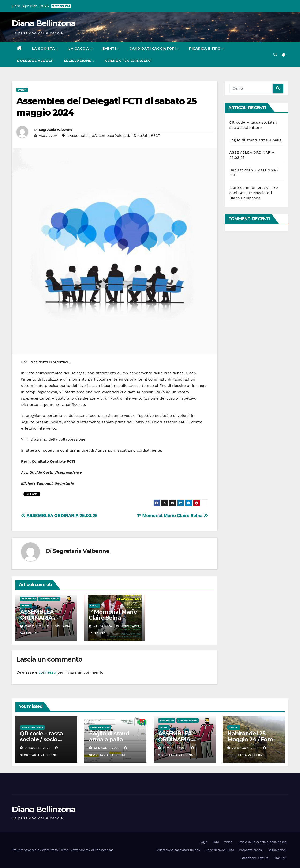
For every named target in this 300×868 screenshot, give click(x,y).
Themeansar (104, 850)
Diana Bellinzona (44, 23)
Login (203, 842)
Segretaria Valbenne (56, 130)
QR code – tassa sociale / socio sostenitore (41, 739)
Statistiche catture (255, 858)
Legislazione (78, 61)
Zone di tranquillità (220, 850)
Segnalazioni (277, 850)
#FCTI (156, 135)
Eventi (110, 49)
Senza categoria (32, 727)
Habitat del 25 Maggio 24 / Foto (250, 736)
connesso (47, 672)
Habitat (234, 727)
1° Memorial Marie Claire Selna (172, 516)
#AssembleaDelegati (110, 135)
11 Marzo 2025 (175, 748)
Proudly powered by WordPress (35, 850)
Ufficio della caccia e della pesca (262, 842)
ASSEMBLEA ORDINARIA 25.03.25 (59, 516)
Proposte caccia (251, 850)
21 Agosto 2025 (38, 748)
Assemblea (29, 599)
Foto (216, 842)
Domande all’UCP (35, 61)
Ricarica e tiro (205, 49)
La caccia (79, 49)
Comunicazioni (49, 599)
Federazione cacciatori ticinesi (178, 850)
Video (228, 842)
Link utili (280, 858)
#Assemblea (78, 135)
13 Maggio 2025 (107, 748)
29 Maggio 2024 (246, 748)
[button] (275, 55)
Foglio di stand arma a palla (256, 140)
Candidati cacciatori (153, 49)
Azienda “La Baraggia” (128, 61)
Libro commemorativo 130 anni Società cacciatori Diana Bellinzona (254, 193)
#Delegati (140, 135)
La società (44, 49)
